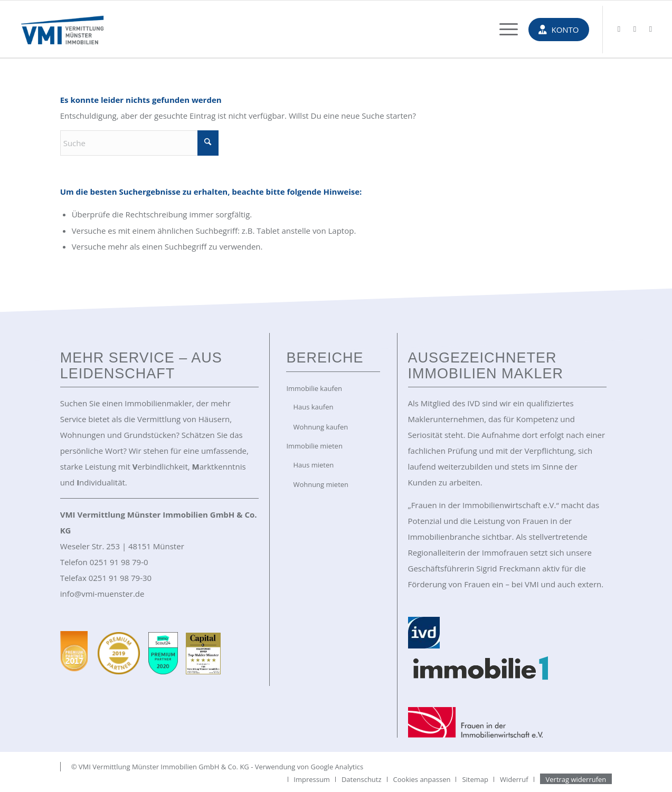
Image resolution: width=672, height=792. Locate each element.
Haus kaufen (313, 407)
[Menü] (503, 29)
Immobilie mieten (314, 446)
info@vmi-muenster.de (102, 594)
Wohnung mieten (321, 484)
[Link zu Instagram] (651, 28)
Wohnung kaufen (320, 427)
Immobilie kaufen (314, 388)
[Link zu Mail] (619, 28)
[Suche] (139, 143)
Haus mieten (313, 465)
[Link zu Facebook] (635, 28)
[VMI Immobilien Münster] (63, 29)
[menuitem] (503, 29)
